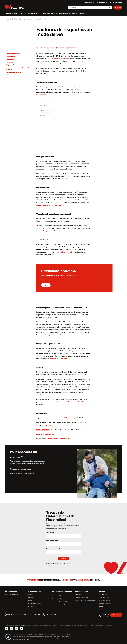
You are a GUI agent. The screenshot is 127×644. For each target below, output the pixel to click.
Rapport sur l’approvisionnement (30, 625)
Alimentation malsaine (13, 54)
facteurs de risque (70, 418)
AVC (12, 19)
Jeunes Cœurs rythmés (105, 603)
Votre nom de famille (52, 541)
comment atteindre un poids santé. (50, 205)
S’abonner (63, 559)
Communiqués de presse (58, 599)
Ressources (10, 78)
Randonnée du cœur (104, 597)
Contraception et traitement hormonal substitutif (18, 69)
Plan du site (109, 625)
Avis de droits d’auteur (58, 625)
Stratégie (31, 594)
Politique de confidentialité (53, 565)
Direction (31, 597)
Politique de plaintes (82, 625)
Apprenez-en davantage (53, 231)
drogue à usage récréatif (58, 359)
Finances (31, 600)
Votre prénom (50, 532)
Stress (8, 75)
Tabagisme (10, 62)
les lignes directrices (67, 252)
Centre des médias (57, 596)
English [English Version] (104, 615)
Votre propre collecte (104, 600)
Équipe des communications (59, 605)
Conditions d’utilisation (45, 625)
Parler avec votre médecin (45, 434)
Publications (79, 594)
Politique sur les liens (71, 625)
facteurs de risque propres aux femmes (52, 335)
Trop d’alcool (10, 65)
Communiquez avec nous (12, 594)
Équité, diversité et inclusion (98, 625)
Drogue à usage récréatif (14, 72)
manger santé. (41, 95)
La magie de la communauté (22, 473)
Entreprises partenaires (35, 603)
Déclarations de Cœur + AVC (59, 602)
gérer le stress (41, 395)
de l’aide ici (47, 425)
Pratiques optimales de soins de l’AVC (85, 600)
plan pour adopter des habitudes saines (57, 439)
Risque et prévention (20, 19)
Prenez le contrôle (43, 430)
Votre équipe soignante (58, 59)
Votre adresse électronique (54, 549)
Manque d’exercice (12, 56)
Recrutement (32, 606)
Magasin (101, 606)
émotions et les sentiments (74, 402)
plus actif (64, 179)
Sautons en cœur (103, 594)
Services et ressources (20, 469)
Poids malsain (10, 59)
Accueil (7, 19)
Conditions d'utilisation (67, 565)
